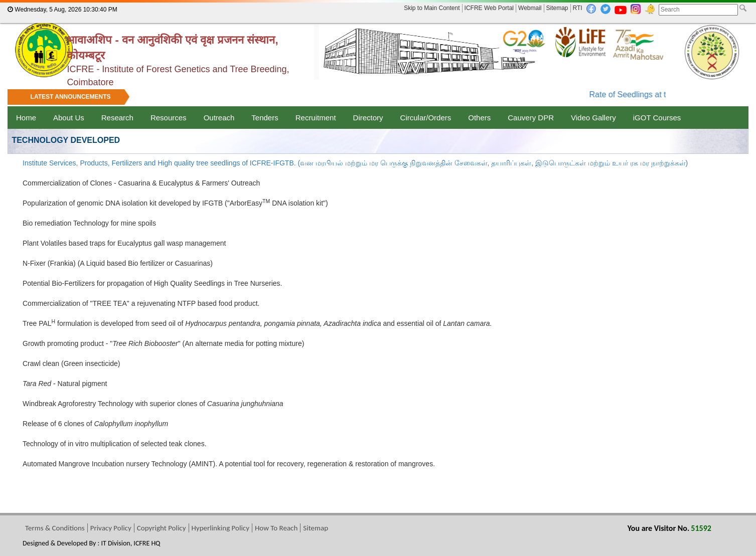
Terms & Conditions (55, 528)
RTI (578, 8)
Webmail (530, 8)
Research (117, 118)
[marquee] (378, 98)
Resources (169, 118)
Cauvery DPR (531, 118)
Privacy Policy (111, 528)
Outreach (219, 118)
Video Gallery (593, 118)
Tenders (265, 118)
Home (26, 118)
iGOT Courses (657, 118)
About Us (69, 118)
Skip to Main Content (432, 8)
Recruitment (316, 118)
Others (479, 118)
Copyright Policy (162, 528)
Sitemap (557, 8)
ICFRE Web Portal (489, 8)
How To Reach (276, 528)
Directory (368, 118)
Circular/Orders (426, 118)
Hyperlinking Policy (220, 528)
